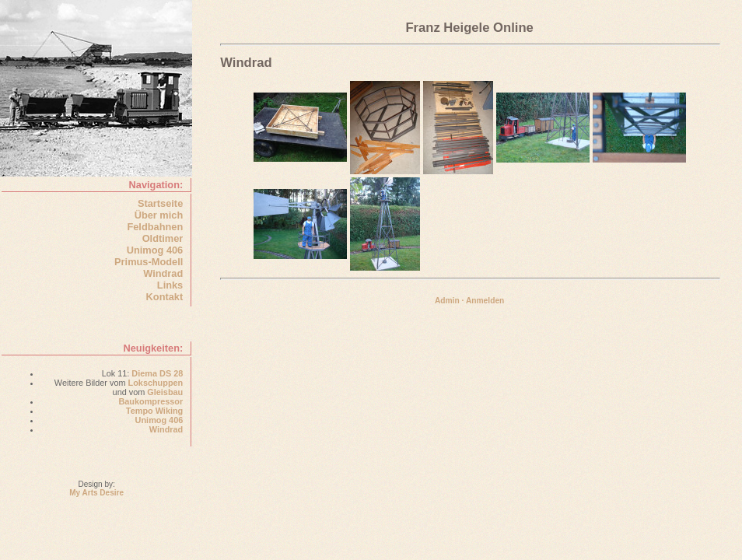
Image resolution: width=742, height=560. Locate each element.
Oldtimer (163, 238)
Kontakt (165, 297)
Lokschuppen (156, 383)
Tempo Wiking (154, 411)
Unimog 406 (155, 250)
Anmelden (485, 301)
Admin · (450, 301)
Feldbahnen (155, 227)
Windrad (163, 273)
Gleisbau (165, 392)
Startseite (160, 203)
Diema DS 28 (157, 373)
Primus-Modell (149, 262)
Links (170, 285)
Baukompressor (150, 401)
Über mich (159, 215)
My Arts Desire (96, 493)
